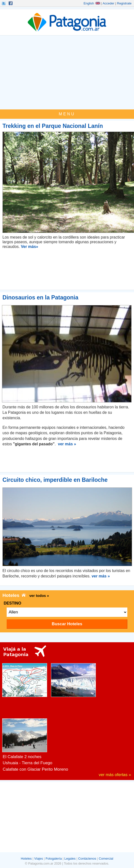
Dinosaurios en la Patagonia (40, 297)
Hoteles (26, 859)
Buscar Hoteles (67, 624)
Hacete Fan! (11, 3)
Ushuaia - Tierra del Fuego (27, 763)
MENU (67, 114)
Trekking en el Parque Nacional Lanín (53, 126)
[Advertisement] (67, 72)
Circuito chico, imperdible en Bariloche (55, 480)
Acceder (108, 3)
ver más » (67, 444)
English (92, 3)
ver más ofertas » (115, 775)
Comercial (106, 859)
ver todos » (39, 596)
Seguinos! (4, 3)
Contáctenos (87, 859)
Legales (70, 859)
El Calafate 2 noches (22, 757)
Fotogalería (54, 859)
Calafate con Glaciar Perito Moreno (35, 769)
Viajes (39, 859)
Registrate (124, 3)
